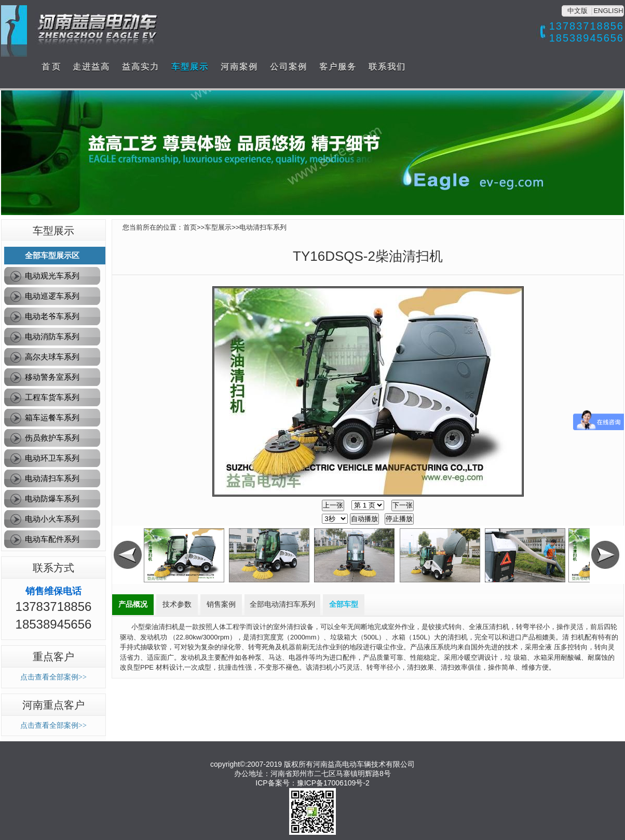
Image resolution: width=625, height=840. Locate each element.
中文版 (578, 11)
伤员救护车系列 (52, 438)
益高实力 (141, 67)
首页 (190, 227)
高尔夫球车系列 (52, 357)
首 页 (51, 67)
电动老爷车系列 (52, 316)
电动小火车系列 (52, 519)
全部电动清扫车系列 (282, 604)
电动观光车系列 (52, 276)
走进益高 (91, 67)
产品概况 (133, 604)
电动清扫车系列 (52, 478)
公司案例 (289, 67)
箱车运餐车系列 (52, 417)
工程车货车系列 (52, 397)
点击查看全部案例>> (53, 677)
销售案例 (221, 604)
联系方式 (53, 568)
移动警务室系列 (52, 377)
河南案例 (239, 67)
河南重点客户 (53, 705)
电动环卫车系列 (52, 458)
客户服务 (338, 67)
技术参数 (177, 604)
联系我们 (387, 67)
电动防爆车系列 (52, 498)
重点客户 (53, 657)
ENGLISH (608, 11)
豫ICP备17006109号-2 (333, 783)
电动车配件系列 (52, 539)
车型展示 (190, 67)
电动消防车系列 (52, 336)
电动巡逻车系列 (52, 296)
